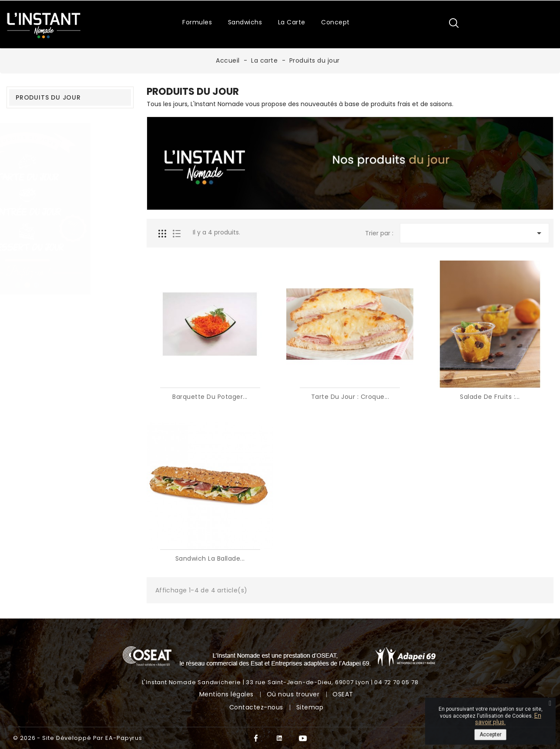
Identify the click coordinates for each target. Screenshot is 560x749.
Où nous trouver (294, 694)
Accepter (490, 735)
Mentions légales (228, 694)
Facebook (256, 738)
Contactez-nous (257, 707)
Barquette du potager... (210, 397)
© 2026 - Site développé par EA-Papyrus (78, 738)
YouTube (303, 738)
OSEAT (343, 694)
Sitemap (310, 707)
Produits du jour (48, 97)
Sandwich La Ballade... (210, 558)
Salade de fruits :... (490, 397)
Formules (197, 22)
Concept (335, 22)
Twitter (280, 738)
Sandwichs (245, 22)
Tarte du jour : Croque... (350, 397)
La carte (292, 22)
